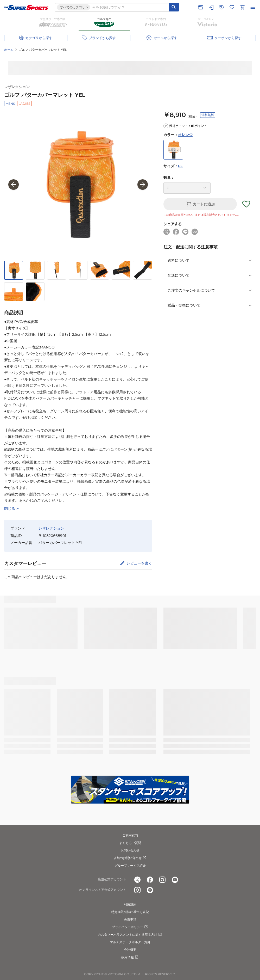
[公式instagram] (162, 880)
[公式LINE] (150, 890)
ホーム (9, 50)
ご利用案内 (130, 835)
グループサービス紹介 (130, 865)
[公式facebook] (150, 880)
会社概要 (130, 950)
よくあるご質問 (130, 843)
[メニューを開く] (253, 7)
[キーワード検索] (174, 7)
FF (180, 166)
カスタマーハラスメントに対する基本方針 (130, 935)
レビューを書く (139, 563)
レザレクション (17, 87)
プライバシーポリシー (130, 927)
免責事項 (130, 919)
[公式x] (137, 880)
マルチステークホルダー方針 (130, 942)
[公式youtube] (175, 880)
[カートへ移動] (242, 7)
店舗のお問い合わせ (130, 858)
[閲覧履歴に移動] (221, 7)
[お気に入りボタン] (246, 204)
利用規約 (130, 904)
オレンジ (185, 135)
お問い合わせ (130, 850)
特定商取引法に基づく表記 (130, 912)
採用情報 (130, 957)
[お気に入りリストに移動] (232, 7)
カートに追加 (200, 204)
